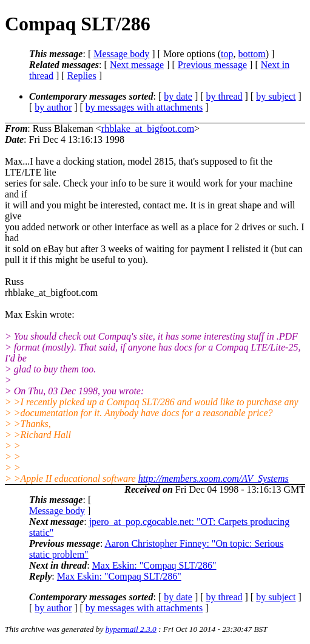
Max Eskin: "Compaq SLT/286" (154, 565)
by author (53, 107)
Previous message (212, 65)
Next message (137, 65)
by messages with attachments (144, 107)
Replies (82, 76)
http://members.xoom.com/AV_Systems (214, 478)
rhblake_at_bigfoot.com (148, 128)
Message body (121, 54)
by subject (276, 96)
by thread (224, 96)
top (227, 54)
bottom (251, 54)
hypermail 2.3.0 (131, 629)
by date (178, 96)
